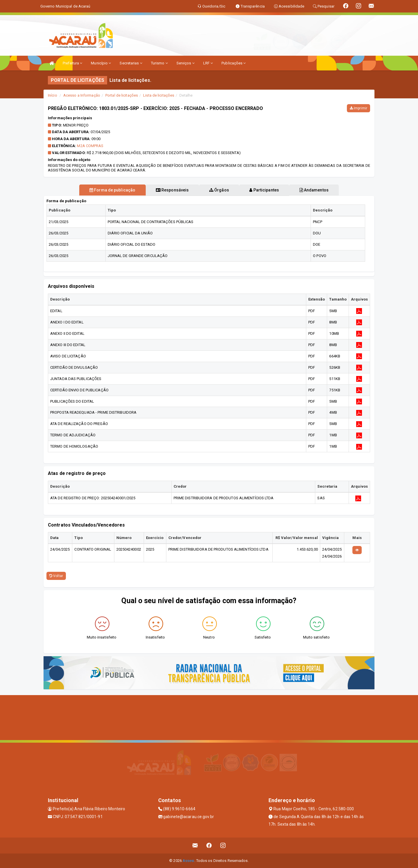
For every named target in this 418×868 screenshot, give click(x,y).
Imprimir (358, 108)
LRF (208, 63)
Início (53, 95)
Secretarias (131, 63)
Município (101, 63)
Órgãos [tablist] (219, 190)
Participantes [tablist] (268, 190)
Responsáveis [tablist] (169, 190)
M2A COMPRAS (90, 146)
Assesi (189, 861)
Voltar (56, 576)
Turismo (159, 63)
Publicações (234, 63)
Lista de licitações (159, 95)
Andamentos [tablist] (322, 190)
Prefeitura (72, 63)
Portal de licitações (122, 95)
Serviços (185, 63)
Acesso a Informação (82, 95)
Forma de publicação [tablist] (105, 190)
